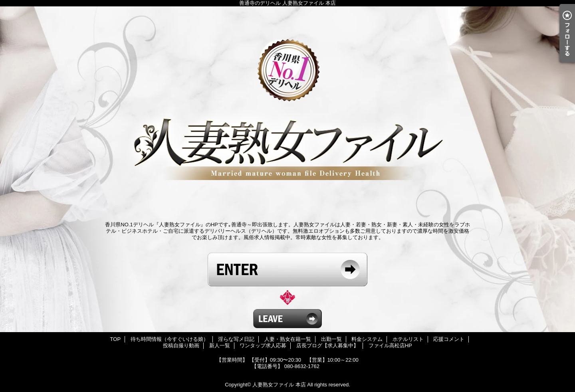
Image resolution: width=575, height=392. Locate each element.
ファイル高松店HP (390, 345)
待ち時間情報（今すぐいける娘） (170, 339)
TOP (116, 339)
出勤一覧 (331, 339)
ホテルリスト (408, 339)
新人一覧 (220, 345)
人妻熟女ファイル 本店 (279, 385)
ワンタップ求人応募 (263, 345)
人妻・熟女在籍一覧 (288, 339)
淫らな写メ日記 (236, 339)
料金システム (367, 339)
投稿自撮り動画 (181, 345)
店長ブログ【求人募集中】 (327, 345)
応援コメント (449, 339)
